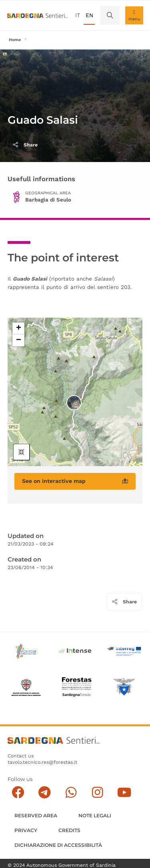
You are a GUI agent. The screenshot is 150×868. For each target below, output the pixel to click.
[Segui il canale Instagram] (97, 792)
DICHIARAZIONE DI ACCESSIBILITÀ (58, 845)
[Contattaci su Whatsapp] (71, 792)
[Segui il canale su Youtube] (124, 792)
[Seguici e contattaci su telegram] (45, 792)
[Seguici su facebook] (18, 792)
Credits (69, 830)
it (78, 15)
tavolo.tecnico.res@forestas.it (42, 762)
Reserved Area (36, 816)
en (89, 15)
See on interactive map (75, 481)
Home (15, 40)
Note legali (95, 816)
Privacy (26, 830)
